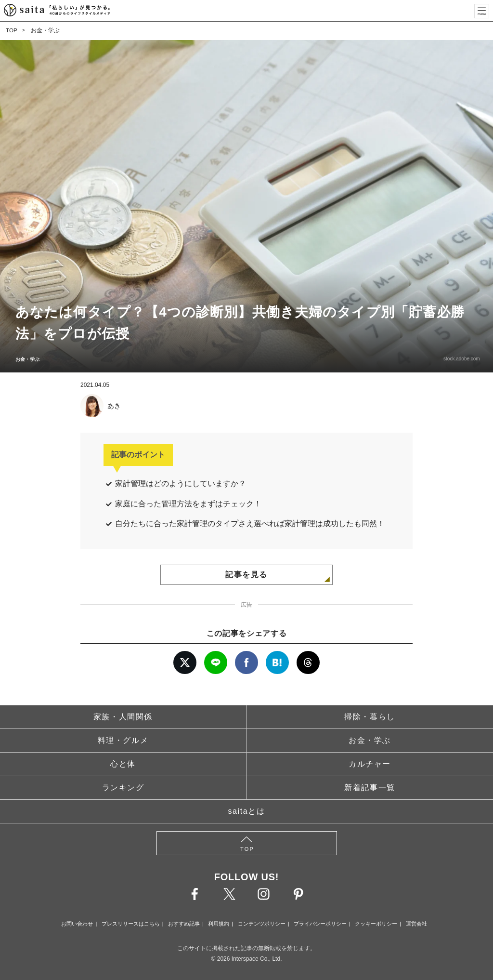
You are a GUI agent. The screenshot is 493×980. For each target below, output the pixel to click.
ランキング (123, 788)
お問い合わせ (77, 924)
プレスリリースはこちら (131, 924)
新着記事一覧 (370, 788)
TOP (12, 30)
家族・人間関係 (123, 717)
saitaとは (247, 811)
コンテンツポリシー (262, 924)
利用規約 (219, 924)
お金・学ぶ (45, 30)
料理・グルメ (123, 740)
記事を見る (246, 575)
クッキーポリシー (376, 924)
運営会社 (416, 924)
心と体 (123, 764)
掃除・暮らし (370, 717)
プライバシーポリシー (320, 924)
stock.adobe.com (459, 359)
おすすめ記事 (184, 924)
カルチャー (370, 764)
